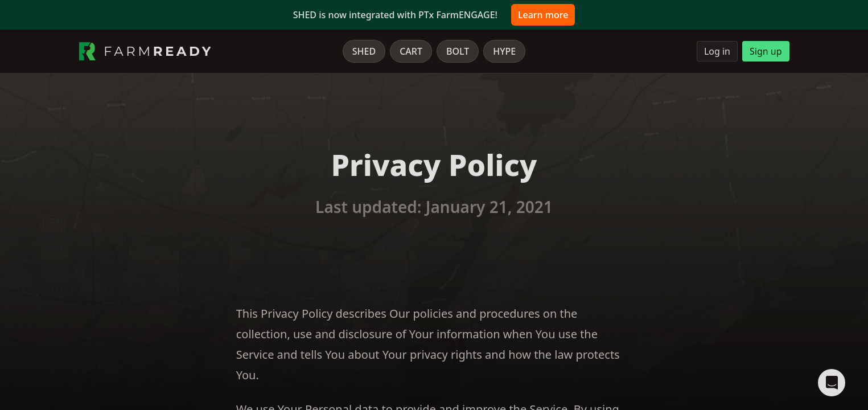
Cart (411, 51)
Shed (364, 51)
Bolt (458, 51)
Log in (717, 51)
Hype (504, 51)
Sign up (766, 51)
